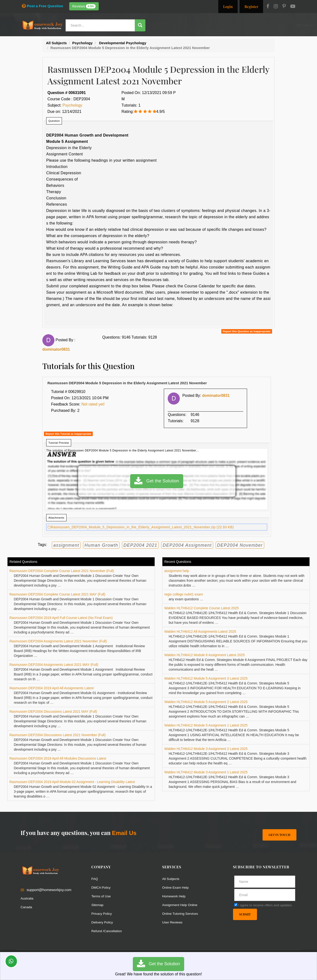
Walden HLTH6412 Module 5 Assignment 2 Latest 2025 (206, 702)
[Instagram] (276, 7)
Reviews (84, 6)
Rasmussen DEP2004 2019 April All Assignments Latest (52, 688)
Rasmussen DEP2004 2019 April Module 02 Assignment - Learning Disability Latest (72, 782)
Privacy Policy (103, 913)
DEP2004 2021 (140, 545)
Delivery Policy (103, 922)
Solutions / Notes (242, 25)
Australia (28, 898)
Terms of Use (102, 896)
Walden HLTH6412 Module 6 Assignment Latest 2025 (204, 655)
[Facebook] (268, 7)
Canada (27, 907)
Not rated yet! (93, 404)
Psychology (72, 105)
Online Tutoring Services (182, 913)
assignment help (177, 571)
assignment (66, 545)
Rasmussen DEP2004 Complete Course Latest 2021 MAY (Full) (57, 594)
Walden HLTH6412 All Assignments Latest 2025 (200, 632)
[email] (265, 895)
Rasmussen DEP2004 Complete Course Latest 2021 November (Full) (62, 571)
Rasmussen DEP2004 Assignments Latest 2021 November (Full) (58, 641)
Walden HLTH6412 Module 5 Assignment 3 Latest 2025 (206, 678)
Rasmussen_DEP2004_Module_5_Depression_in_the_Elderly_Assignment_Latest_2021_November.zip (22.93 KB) (141, 527)
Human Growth (101, 545)
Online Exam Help (177, 887)
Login (228, 7)
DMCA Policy (102, 887)
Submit (245, 915)
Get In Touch (279, 835)
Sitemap (98, 905)
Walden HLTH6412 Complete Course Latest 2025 (201, 608)
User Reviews (173, 922)
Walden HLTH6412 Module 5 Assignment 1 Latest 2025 (206, 725)
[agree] (236, 905)
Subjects (213, 25)
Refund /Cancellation (108, 931)
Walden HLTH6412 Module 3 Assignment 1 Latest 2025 (206, 772)
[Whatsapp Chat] (11, 961)
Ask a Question (280, 25)
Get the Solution (157, 481)
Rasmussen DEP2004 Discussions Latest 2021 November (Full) (58, 735)
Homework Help (175, 896)
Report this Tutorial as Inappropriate (68, 434)
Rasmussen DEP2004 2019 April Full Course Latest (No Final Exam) (61, 618)
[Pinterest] (284, 7)
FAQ (95, 879)
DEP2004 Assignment (187, 545)
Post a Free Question (42, 6)
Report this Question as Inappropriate (247, 331)
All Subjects (172, 879)
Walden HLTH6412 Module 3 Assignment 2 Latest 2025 (206, 749)
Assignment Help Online (182, 905)
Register (251, 7)
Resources (191, 25)
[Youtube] (293, 7)
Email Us (124, 833)
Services (168, 25)
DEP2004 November (240, 545)
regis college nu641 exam (184, 594)
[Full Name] (265, 882)
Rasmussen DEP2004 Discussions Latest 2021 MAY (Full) (53, 711)
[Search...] (101, 25)
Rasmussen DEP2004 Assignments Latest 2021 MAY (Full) (54, 665)
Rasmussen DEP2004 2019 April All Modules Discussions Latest (58, 758)
